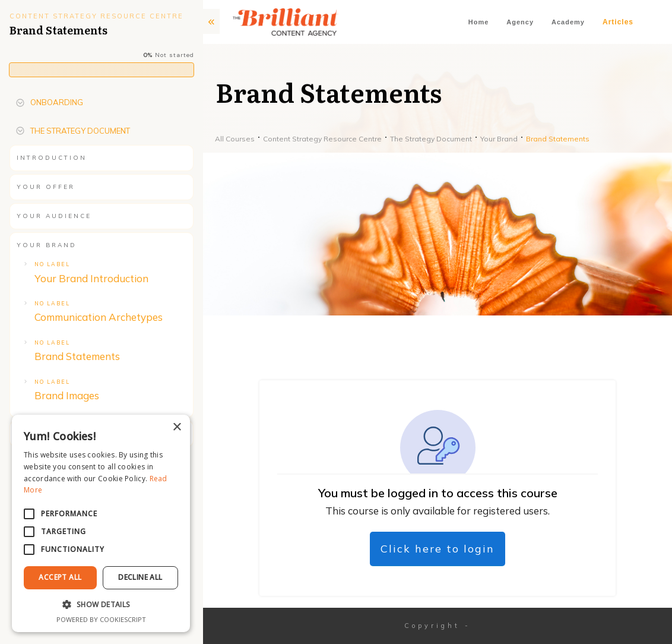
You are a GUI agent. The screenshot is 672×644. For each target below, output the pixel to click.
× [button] (177, 427)
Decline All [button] (140, 577)
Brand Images (67, 395)
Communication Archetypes (99, 317)
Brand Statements (77, 356)
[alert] (101, 523)
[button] (101, 605)
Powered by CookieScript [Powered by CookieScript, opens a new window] (101, 619)
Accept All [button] (60, 577)
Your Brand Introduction (91, 278)
